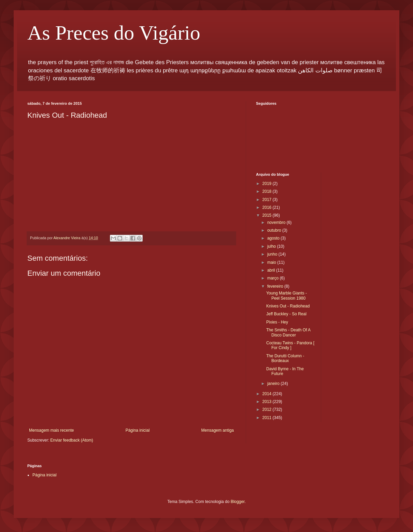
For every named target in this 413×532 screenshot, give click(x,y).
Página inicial (138, 430)
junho (273, 254)
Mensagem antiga (218, 430)
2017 (268, 200)
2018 (268, 191)
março (274, 278)
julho (272, 246)
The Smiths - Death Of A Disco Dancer (288, 332)
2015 (268, 215)
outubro (275, 230)
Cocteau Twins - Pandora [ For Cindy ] (290, 345)
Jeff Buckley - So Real (286, 314)
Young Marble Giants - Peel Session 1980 (287, 296)
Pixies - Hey (277, 322)
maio (272, 262)
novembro (277, 222)
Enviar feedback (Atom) (72, 440)
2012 (268, 409)
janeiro (274, 384)
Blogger (238, 502)
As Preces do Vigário (114, 33)
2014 (268, 394)
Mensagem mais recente (51, 430)
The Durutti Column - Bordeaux (285, 358)
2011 (268, 418)
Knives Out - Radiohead (288, 306)
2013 (268, 402)
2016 (268, 207)
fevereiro (276, 286)
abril (272, 270)
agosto (274, 238)
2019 (268, 184)
